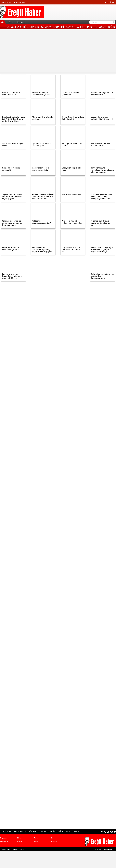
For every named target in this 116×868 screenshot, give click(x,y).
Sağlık (80, 27)
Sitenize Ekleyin (18, 849)
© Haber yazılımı (104, 849)
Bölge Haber (31, 27)
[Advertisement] (21, 52)
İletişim (113, 2)
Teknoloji (100, 27)
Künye (106, 2)
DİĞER (112, 27)
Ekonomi (59, 27)
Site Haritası (6, 849)
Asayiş (70, 27)
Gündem (46, 27)
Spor (89, 27)
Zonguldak (14, 27)
